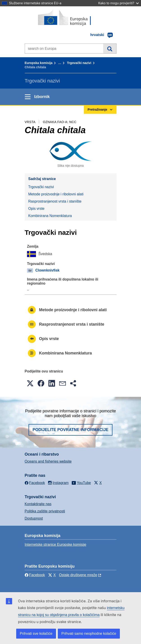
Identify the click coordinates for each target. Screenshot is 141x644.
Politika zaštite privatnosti (45, 511)
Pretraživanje (110, 48)
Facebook (35, 575)
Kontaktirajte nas (38, 504)
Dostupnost (34, 518)
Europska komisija (39, 63)
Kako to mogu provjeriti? (119, 3)
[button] (30, 383)
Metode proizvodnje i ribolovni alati (56, 194)
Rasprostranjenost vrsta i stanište (55, 201)
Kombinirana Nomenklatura (50, 216)
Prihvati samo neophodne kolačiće (89, 634)
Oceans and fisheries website (48, 461)
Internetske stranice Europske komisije (56, 545)
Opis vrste (36, 209)
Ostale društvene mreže (78, 575)
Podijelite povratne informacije (71, 430)
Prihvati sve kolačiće (36, 634)
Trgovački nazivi (79, 63)
